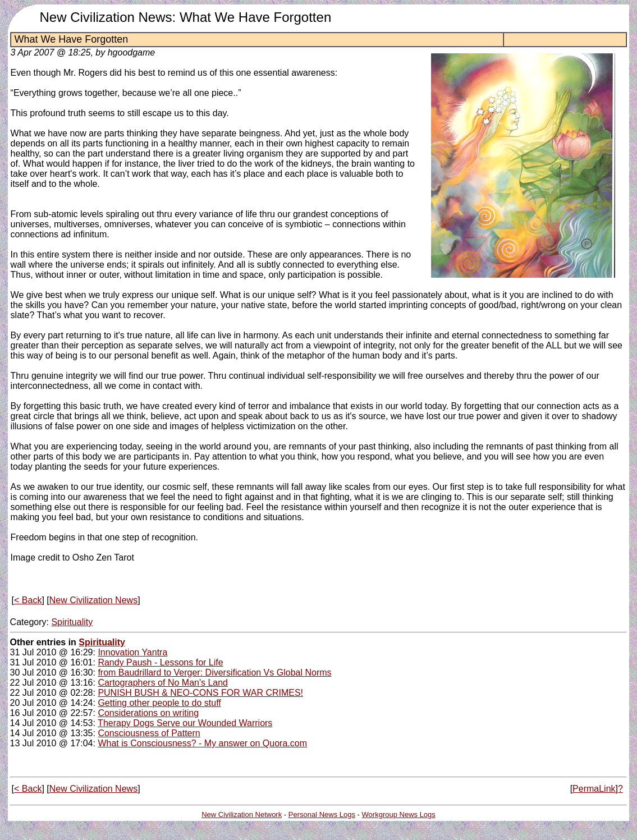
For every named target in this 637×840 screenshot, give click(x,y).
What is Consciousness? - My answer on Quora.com (202, 743)
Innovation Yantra (132, 652)
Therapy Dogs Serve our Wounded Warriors (185, 723)
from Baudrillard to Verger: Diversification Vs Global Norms (214, 673)
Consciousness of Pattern (149, 733)
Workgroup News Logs (399, 814)
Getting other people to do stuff (159, 703)
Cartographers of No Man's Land (163, 683)
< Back (28, 600)
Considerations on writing (148, 713)
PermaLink (594, 789)
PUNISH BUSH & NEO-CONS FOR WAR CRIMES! (200, 693)
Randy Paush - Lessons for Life (160, 662)
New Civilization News (93, 600)
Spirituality (72, 622)
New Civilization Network (242, 814)
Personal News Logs (322, 814)
